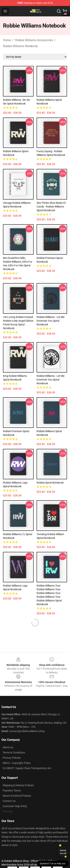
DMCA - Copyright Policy (17, 763)
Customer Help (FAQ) (15, 806)
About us (8, 747)
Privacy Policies (12, 758)
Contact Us (9, 801)
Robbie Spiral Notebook (50, 483)
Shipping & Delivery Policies (18, 785)
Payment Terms (12, 791)
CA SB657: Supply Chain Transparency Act (27, 768)
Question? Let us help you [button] (53, 864)
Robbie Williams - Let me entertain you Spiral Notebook (50, 321)
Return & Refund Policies (17, 796)
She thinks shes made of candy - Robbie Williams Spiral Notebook (51, 207)
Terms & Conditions (14, 753)
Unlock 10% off (63, 852)
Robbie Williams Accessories (34, 40)
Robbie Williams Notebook (20, 46)
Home (7, 40)
